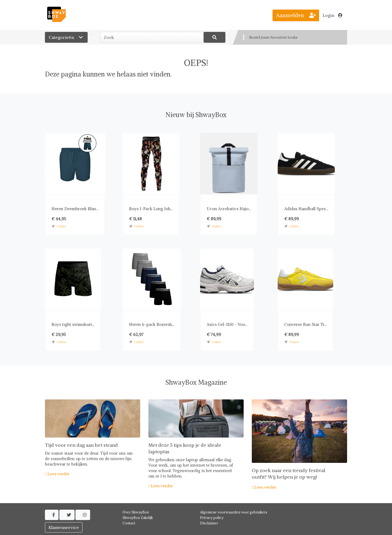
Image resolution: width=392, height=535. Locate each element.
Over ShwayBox (136, 512)
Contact (129, 523)
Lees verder (57, 474)
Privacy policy (212, 518)
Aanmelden (296, 15)
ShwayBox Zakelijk (138, 518)
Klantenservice (64, 527)
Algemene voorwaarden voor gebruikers (234, 512)
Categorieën (66, 37)
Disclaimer (209, 523)
